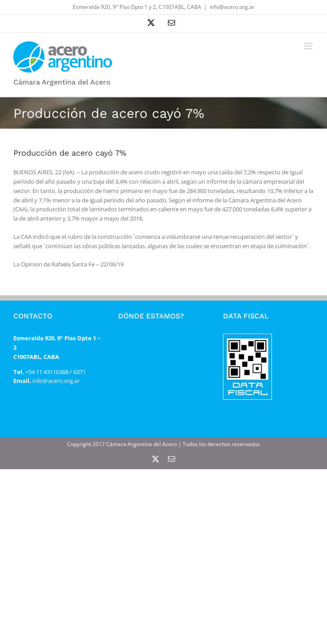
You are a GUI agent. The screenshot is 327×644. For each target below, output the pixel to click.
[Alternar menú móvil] (309, 46)
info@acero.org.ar (232, 7)
